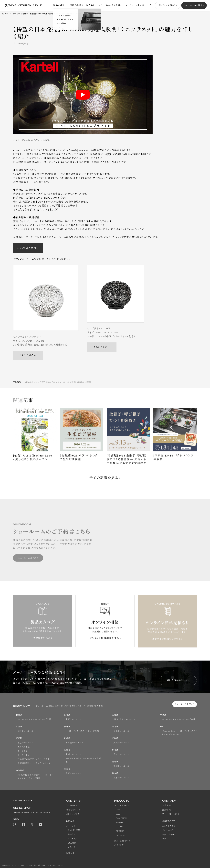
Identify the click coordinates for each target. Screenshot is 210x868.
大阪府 (67, 769)
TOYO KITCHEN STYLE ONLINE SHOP (30, 813)
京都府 (67, 750)
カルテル (51, 386)
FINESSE (120, 835)
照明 (89, 386)
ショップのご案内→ (28, 248)
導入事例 (72, 843)
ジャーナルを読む (114, 5)
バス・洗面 (119, 845)
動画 (74, 386)
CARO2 (119, 827)
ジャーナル (71, 826)
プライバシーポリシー (172, 814)
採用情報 (167, 810)
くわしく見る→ (28, 355)
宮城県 (19, 727)
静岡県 (67, 727)
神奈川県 (20, 771)
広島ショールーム (121, 743)
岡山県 (115, 727)
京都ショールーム (73, 754)
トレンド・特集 (74, 830)
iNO (118, 810)
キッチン (71, 834)
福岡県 (115, 762)
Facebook (23, 824)
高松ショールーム (121, 754)
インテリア (40, 386)
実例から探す (77, 5)
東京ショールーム (25, 743)
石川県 (67, 715)
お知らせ (16, 14)
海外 (162, 727)
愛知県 (67, 738)
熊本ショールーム (121, 778)
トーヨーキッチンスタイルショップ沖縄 (178, 719)
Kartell (30, 386)
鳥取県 (115, 715)
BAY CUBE (121, 818)
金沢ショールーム (73, 719)
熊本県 (115, 773)
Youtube (41, 825)
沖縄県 (163, 715)
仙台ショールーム (25, 731)
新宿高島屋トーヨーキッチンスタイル (34, 763)
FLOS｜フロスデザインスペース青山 (34, 759)
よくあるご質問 (169, 826)
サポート (166, 839)
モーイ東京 (23, 751)
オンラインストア (134, 5)
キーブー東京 (24, 755)
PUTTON (120, 831)
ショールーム (63, 386)
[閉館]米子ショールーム (124, 719)
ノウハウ (72, 847)
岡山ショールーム (121, 731)
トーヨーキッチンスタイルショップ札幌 (34, 719)
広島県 (115, 738)
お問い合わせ (169, 835)
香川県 (115, 750)
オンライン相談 (73, 814)
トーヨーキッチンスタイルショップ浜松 (82, 731)
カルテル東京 (24, 747)
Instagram (15, 824)
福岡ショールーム (121, 766)
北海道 (19, 715)
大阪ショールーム (73, 773)
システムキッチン (121, 806)
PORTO (119, 822)
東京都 (19, 738)
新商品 (81, 386)
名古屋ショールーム (75, 743)
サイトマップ (168, 830)
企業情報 (167, 806)
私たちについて (94, 5)
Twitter (32, 825)
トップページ (7, 14)
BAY (118, 814)
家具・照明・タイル (122, 841)
